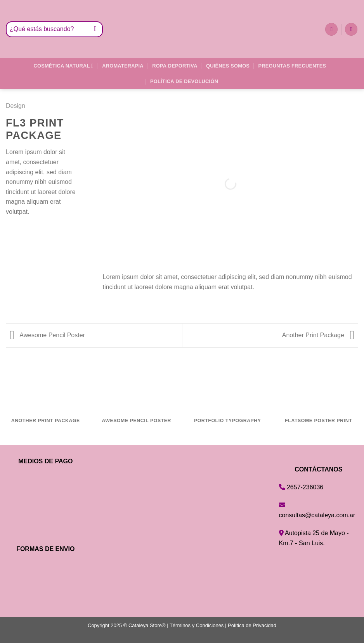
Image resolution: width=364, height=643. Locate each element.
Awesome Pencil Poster (47, 335)
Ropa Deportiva (175, 66)
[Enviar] (96, 29)
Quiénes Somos (228, 66)
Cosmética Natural (63, 66)
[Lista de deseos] (331, 29)
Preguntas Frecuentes (292, 66)
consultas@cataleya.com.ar (317, 515)
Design (16, 106)
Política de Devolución (184, 81)
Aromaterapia (123, 66)
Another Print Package (318, 335)
